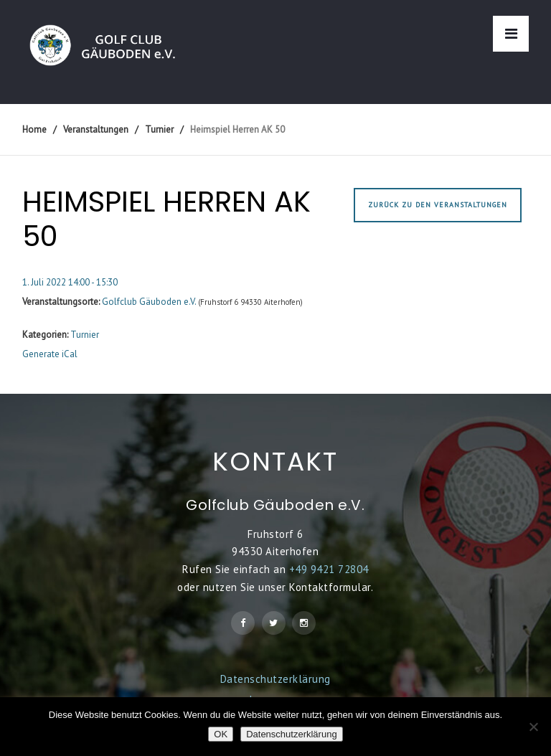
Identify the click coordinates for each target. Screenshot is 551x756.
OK (221, 734)
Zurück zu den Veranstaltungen (438, 205)
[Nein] (533, 727)
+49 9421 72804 (329, 569)
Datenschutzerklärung (275, 679)
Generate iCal (50, 354)
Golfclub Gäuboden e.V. (149, 302)
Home (34, 129)
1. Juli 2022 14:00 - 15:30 (70, 282)
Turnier (85, 335)
